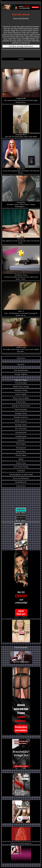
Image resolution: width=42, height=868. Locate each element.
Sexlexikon (21, 471)
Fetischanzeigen (21, 383)
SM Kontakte (21, 444)
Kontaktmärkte (21, 432)
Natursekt (21, 440)
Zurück (21, 59)
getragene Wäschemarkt (21, 406)
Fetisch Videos (21, 455)
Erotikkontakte (21, 436)
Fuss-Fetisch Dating (21, 467)
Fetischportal (21, 448)
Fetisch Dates (21, 402)
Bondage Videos (21, 413)
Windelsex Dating (21, 390)
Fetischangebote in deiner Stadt (21, 474)
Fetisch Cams (21, 463)
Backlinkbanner (21, 482)
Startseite (21, 364)
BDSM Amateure (21, 421)
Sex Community (21, 429)
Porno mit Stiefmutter (21, 478)
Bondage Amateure (21, 417)
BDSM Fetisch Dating (21, 387)
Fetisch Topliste (21, 394)
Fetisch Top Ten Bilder (21, 398)
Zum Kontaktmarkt (21, 370)
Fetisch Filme (21, 452)
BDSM (21, 459)
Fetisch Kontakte (21, 410)
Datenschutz (21, 486)
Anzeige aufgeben (21, 374)
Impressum (21, 358)
